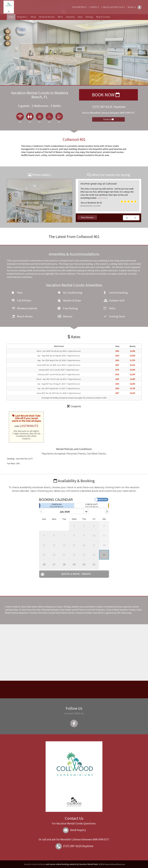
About (33, 17)
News (60, 17)
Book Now (106, 95)
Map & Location (103, 17)
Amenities (70, 17)
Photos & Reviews (47, 17)
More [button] (132, 7)
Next (135, 218)
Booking (89, 17)
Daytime (74, 846)
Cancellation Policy (113, 7)
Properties (79, 7)
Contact (94, 7)
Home (11, 17)
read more (103, 198)
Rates (80, 17)
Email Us (109, 119)
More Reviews (87, 217)
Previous (127, 218)
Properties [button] (22, 17)
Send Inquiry (74, 830)
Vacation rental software (35, 864)
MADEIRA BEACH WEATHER (73, 689)
